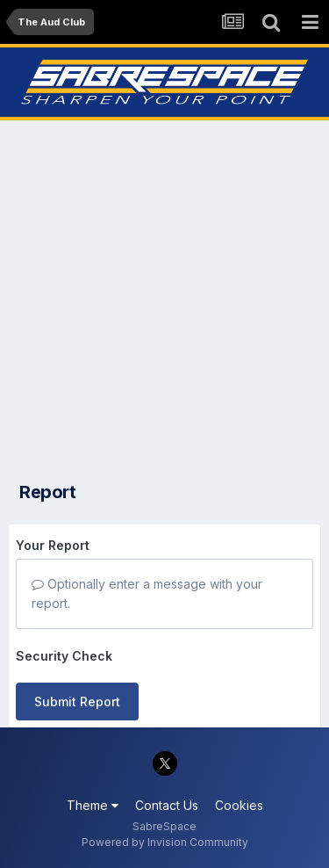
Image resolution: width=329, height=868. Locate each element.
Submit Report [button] (77, 702)
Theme (93, 805)
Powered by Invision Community (165, 842)
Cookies (239, 805)
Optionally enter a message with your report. (147, 593)
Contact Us (167, 805)
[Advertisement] (164, 296)
